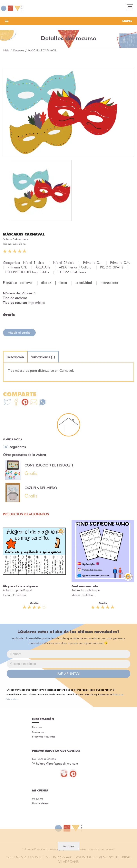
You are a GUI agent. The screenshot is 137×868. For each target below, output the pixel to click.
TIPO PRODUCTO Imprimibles (27, 272)
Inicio (6, 50)
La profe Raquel (22, 590)
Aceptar (69, 846)
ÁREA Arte (44, 267)
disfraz (46, 283)
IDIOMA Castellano (72, 272)
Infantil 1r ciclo (34, 263)
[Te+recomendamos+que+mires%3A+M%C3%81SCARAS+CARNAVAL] (16, 403)
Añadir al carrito (19, 333)
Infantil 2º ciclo (64, 263)
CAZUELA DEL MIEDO (41, 488)
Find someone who (85, 586)
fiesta (64, 283)
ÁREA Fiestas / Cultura (76, 267)
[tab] (15, 357)
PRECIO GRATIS (112, 267)
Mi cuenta (38, 799)
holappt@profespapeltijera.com (57, 764)
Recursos (19, 50)
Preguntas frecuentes (44, 737)
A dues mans (21, 239)
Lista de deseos (40, 803)
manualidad (109, 283)
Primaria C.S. (18, 267)
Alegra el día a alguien (20, 586)
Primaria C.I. (93, 263)
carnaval (27, 283)
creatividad (84, 283)
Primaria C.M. (121, 263)
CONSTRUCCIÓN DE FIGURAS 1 (49, 465)
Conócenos (38, 732)
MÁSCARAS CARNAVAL (24, 234)
